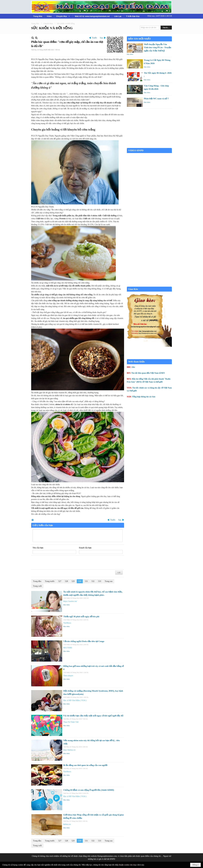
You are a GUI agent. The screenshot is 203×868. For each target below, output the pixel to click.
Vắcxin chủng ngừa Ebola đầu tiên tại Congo (84, 641)
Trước (95, 38)
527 (60, 581)
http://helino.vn (69, 750)
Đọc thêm (66, 605)
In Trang (33, 520)
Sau (101, 38)
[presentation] (54, 562)
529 (73, 581)
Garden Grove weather (149, 146)
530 (80, 581)
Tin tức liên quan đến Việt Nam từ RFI (148, 373)
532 (93, 581)
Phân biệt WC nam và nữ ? (156, 99)
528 (66, 581)
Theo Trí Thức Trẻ (71, 722)
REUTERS (68, 648)
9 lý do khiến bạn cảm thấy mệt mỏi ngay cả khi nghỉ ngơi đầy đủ (93, 716)
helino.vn (67, 824)
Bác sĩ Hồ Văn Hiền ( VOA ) (75, 700)
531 (86, 581)
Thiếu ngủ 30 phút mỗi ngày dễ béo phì (81, 617)
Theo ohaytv (68, 676)
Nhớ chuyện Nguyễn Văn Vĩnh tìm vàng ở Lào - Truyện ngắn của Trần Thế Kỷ (158, 48)
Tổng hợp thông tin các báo (144, 397)
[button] (63, 16)
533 (100, 581)
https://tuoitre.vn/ (70, 601)
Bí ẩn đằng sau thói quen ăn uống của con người (85, 765)
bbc (134, 367)
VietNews (67, 623)
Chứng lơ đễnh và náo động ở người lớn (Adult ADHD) (89, 790)
